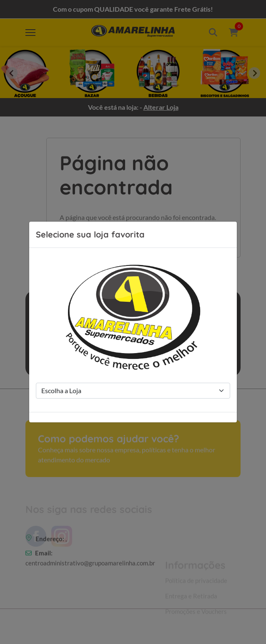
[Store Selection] (133, 391)
